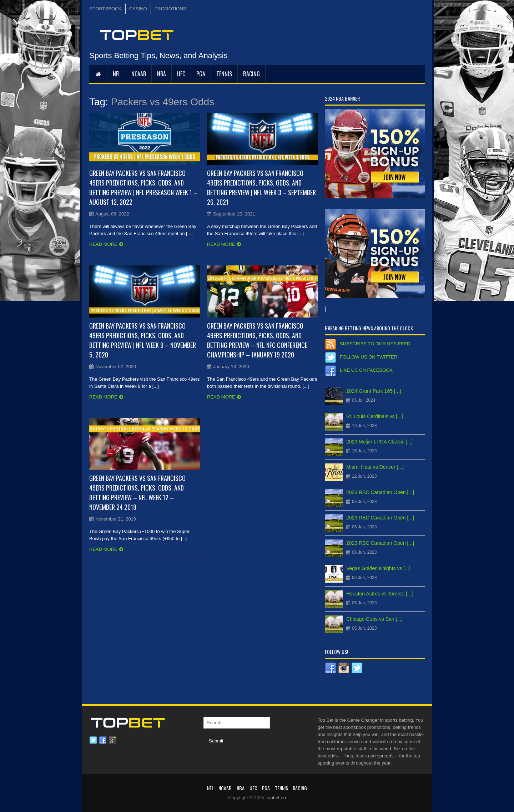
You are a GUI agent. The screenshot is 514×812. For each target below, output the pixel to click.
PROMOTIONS (170, 9)
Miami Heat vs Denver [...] (375, 467)
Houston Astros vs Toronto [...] (380, 594)
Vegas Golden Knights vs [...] (378, 568)
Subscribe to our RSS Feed (375, 344)
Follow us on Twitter (369, 357)
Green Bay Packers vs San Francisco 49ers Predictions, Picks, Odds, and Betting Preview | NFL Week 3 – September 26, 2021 (261, 187)
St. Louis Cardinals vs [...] (375, 416)
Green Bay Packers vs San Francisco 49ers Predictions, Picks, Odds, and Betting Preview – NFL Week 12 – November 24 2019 (137, 493)
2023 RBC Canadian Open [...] (380, 492)
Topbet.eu (276, 798)
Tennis (224, 74)
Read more (103, 244)
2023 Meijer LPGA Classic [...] (379, 442)
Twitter (93, 740)
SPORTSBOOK (105, 9)
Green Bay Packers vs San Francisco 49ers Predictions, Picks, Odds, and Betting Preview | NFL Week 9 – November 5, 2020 (143, 340)
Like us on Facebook (366, 370)
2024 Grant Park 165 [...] (374, 391)
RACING (251, 74)
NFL (117, 74)
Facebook (103, 740)
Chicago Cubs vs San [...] (374, 619)
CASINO (138, 9)
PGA (201, 74)
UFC (181, 74)
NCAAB (139, 74)
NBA (162, 74)
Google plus (112, 740)
